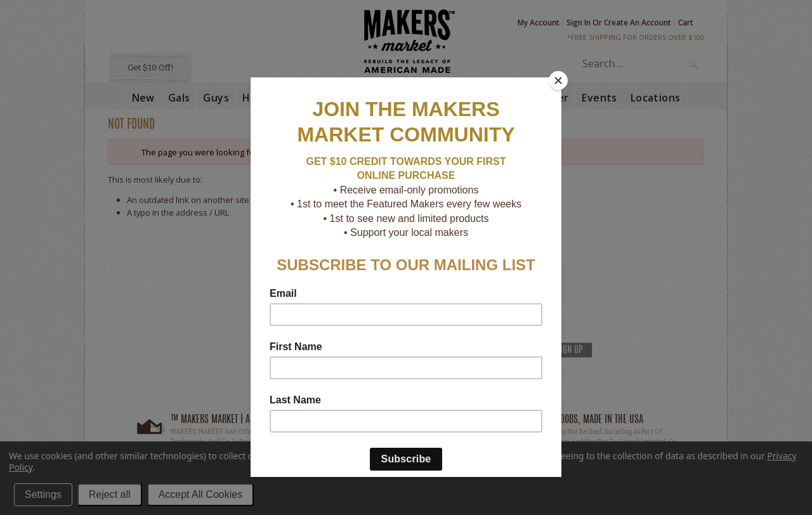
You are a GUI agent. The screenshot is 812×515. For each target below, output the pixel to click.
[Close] (558, 81)
